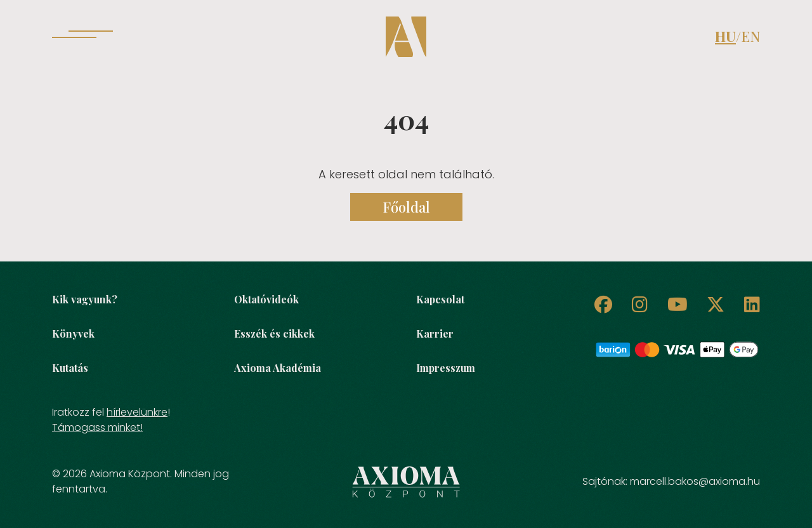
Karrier (435, 333)
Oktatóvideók (266, 299)
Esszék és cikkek (274, 333)
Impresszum (446, 368)
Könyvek (73, 333)
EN (750, 36)
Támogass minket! (97, 427)
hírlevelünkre (137, 412)
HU (725, 36)
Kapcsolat (440, 299)
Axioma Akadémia (278, 368)
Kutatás (70, 368)
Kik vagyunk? (85, 299)
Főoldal (406, 207)
